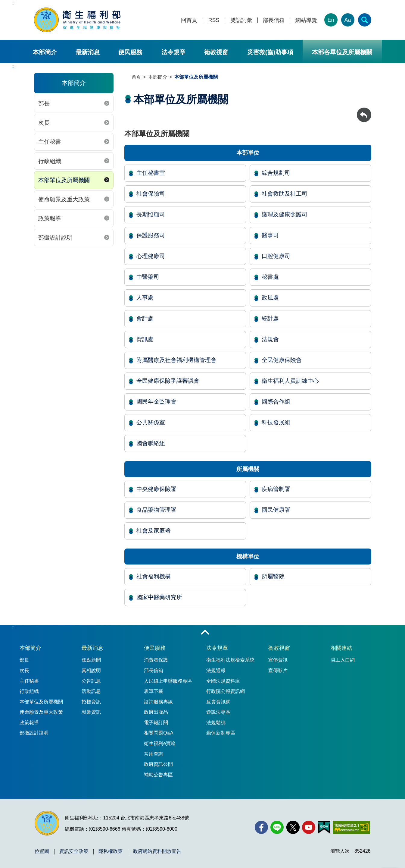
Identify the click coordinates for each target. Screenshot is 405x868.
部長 (44, 104)
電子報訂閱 (156, 723)
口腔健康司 (276, 256)
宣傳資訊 (278, 660)
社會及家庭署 (154, 531)
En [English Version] (331, 20)
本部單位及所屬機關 (64, 180)
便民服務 (130, 52)
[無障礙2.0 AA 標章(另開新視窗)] (351, 827)
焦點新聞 (91, 660)
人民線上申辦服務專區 (168, 681)
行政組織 (50, 161)
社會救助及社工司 (285, 194)
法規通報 (216, 670)
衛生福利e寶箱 (160, 743)
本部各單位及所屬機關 (342, 52)
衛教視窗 (216, 52)
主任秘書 (50, 142)
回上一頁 (364, 110)
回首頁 (189, 20)
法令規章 (173, 52)
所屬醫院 (273, 576)
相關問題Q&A (159, 733)
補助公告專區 (158, 775)
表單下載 (154, 691)
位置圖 (42, 851)
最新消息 (88, 52)
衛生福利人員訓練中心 (290, 381)
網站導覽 (306, 20)
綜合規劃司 (276, 173)
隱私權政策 (111, 851)
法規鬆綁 (216, 723)
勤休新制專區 (221, 733)
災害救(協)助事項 (270, 52)
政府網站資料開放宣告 (157, 851)
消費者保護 (156, 660)
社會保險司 (151, 194)
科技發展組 (276, 422)
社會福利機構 (154, 576)
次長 (44, 123)
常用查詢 (154, 754)
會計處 (145, 318)
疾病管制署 (276, 489)
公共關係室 (151, 422)
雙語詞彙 (241, 20)
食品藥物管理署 (156, 510)
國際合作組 (276, 402)
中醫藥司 (148, 277)
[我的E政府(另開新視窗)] (324, 827)
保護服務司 (151, 235)
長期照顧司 (151, 214)
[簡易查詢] (365, 20)
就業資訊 (91, 712)
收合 (205, 633)
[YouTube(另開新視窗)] (309, 827)
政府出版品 (156, 712)
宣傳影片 (278, 670)
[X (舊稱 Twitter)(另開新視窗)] (293, 827)
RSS (214, 20)
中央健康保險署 (156, 489)
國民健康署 (276, 510)
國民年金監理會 (156, 402)
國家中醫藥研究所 (159, 597)
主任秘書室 (151, 173)
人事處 (145, 298)
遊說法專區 (218, 712)
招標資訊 (91, 702)
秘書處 (270, 277)
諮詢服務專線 (158, 702)
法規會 (270, 339)
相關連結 (341, 648)
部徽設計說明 (55, 238)
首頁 (136, 77)
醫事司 (270, 235)
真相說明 (91, 670)
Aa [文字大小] (347, 20)
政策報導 (50, 218)
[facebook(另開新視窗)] (261, 827)
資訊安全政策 (74, 851)
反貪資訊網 (218, 702)
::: (14, 3)
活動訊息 (91, 691)
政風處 (270, 298)
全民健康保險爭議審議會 (168, 381)
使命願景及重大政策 (64, 199)
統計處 (270, 318)
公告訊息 (91, 681)
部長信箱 (274, 20)
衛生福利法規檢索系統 (230, 660)
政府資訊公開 (158, 764)
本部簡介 (45, 52)
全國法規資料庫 (223, 681)
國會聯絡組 (151, 443)
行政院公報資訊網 (226, 691)
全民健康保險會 (282, 360)
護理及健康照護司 (285, 214)
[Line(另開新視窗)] (277, 827)
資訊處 (145, 339)
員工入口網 (343, 660)
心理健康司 (151, 256)
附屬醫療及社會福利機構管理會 (176, 360)
